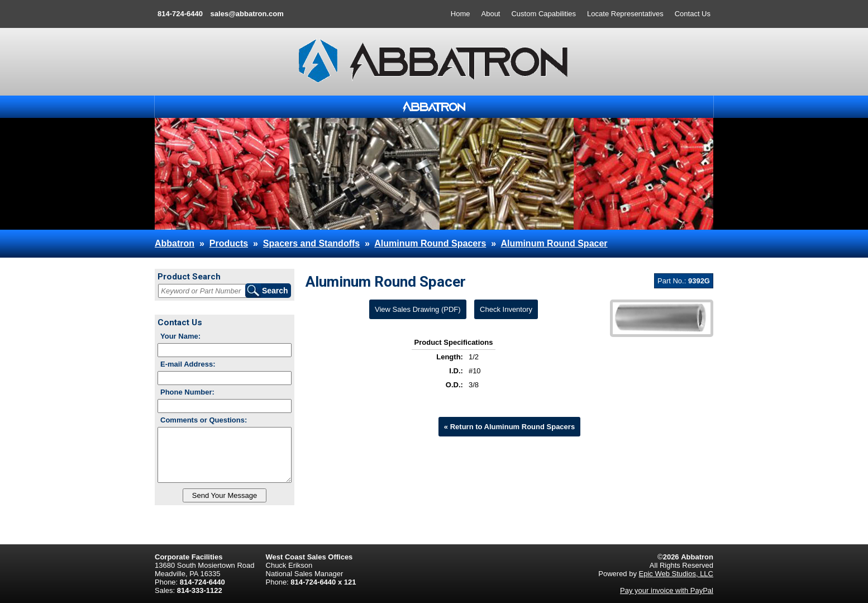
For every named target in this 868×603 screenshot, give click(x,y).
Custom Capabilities (543, 14)
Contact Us (693, 14)
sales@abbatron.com (247, 14)
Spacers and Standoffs (311, 243)
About (491, 14)
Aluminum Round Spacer (554, 243)
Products (229, 243)
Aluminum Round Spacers (430, 243)
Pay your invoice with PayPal (667, 590)
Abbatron (175, 243)
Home (461, 14)
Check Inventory (506, 309)
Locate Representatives (625, 14)
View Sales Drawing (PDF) (418, 309)
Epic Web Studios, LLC (676, 574)
